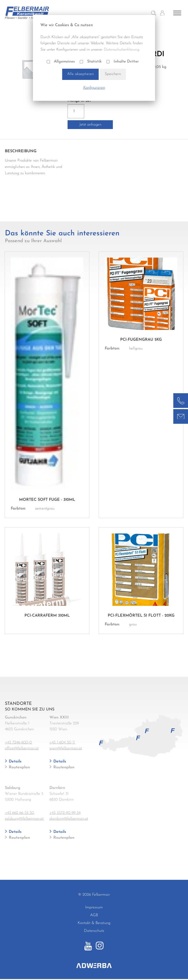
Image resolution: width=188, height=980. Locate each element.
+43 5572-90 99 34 (65, 813)
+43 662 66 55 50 (19, 813)
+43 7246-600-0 (18, 742)
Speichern (113, 74)
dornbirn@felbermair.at (69, 819)
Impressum (94, 907)
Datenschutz (94, 931)
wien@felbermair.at (66, 748)
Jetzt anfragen (90, 125)
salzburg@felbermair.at (24, 819)
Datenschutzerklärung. (122, 50)
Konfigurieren (94, 88)
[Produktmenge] (76, 111)
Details (15, 762)
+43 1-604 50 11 (62, 742)
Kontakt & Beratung (94, 923)
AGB (94, 915)
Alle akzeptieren (80, 74)
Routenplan (19, 767)
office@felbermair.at (22, 748)
